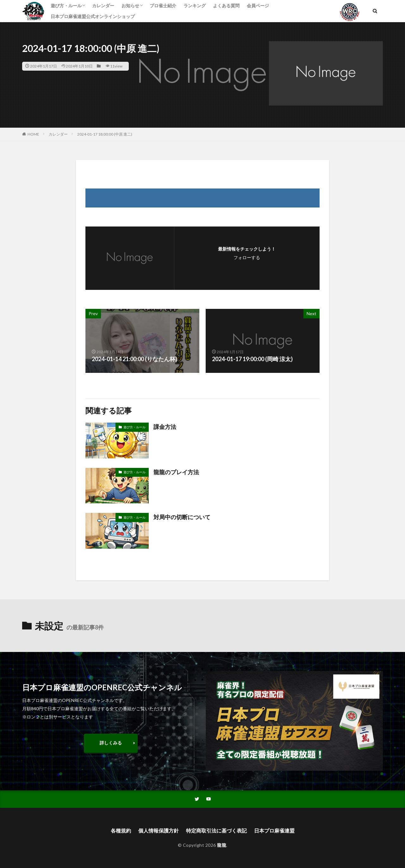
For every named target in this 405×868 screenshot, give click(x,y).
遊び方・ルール (66, 6)
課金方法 (165, 427)
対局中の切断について (182, 517)
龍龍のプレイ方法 (176, 472)
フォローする (247, 257)
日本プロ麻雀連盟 (274, 830)
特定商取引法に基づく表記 (216, 830)
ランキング (195, 6)
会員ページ (258, 6)
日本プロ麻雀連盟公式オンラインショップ (93, 16)
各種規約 (121, 830)
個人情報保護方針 (159, 830)
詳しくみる (111, 743)
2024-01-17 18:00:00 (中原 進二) (105, 134)
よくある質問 (226, 6)
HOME (33, 134)
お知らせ (130, 6)
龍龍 (222, 845)
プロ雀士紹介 (163, 6)
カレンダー (103, 6)
